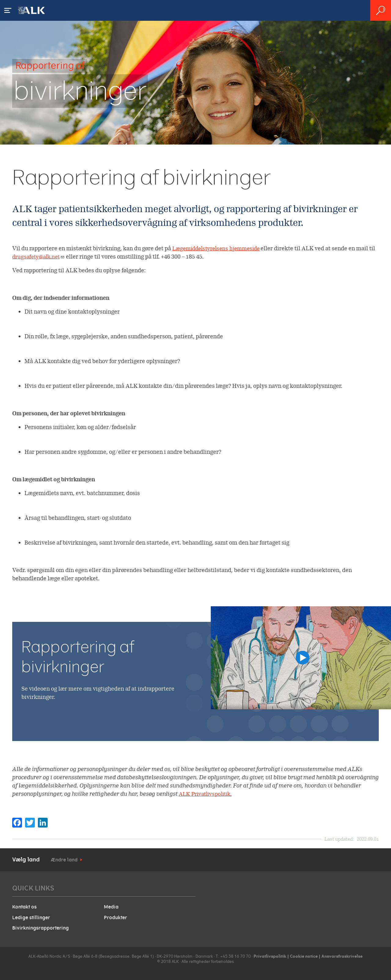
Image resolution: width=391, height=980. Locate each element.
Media (111, 907)
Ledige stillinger (31, 916)
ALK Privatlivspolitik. (208, 794)
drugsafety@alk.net (47, 257)
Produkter (115, 916)
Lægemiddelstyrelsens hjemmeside (219, 248)
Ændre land (64, 860)
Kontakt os (24, 907)
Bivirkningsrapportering (40, 927)
